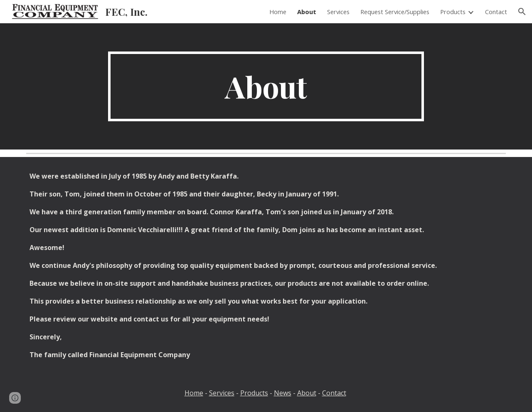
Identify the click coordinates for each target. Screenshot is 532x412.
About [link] (307, 12)
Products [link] (453, 12)
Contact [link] (496, 12)
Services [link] (338, 12)
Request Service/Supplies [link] (395, 12)
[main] (266, 86)
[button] (522, 12)
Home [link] (278, 12)
